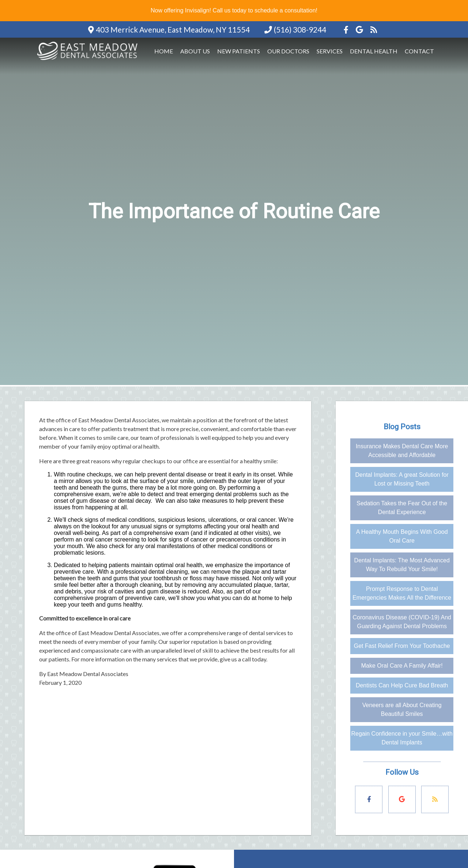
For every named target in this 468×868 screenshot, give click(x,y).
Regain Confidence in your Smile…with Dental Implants (402, 738)
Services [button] (330, 51)
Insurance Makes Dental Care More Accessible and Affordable (402, 451)
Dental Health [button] (374, 51)
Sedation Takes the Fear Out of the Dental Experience (402, 508)
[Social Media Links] (369, 799)
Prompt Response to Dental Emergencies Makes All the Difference (402, 593)
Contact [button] (419, 51)
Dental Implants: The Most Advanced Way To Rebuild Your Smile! (402, 565)
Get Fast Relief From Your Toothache (402, 646)
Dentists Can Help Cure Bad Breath (402, 685)
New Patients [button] (239, 51)
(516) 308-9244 (300, 29)
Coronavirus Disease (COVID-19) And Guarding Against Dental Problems (402, 622)
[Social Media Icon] (347, 29)
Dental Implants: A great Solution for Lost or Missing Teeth (402, 479)
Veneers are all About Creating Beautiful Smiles (402, 710)
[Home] (89, 61)
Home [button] (164, 51)
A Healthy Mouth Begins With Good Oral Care (402, 536)
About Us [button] (195, 51)
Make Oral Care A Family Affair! (402, 666)
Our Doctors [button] (288, 51)
